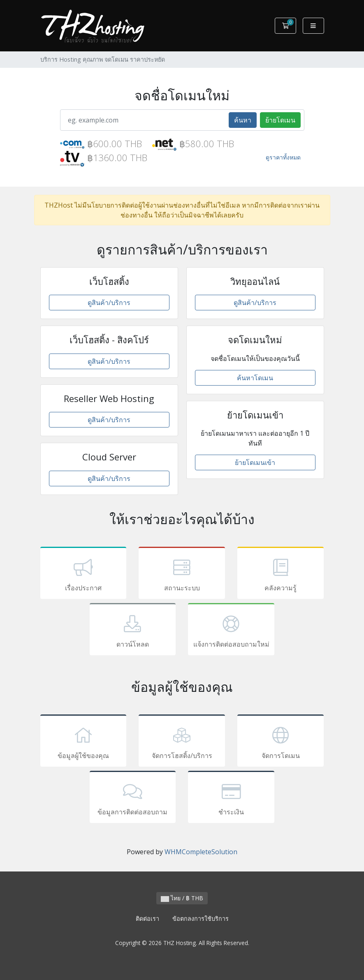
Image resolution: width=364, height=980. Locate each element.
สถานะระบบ (182, 574)
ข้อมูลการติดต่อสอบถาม (133, 798)
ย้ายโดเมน (280, 120)
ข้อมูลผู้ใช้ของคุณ (83, 742)
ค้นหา (243, 120)
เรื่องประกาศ (83, 574)
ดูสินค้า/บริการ (109, 303)
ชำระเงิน (231, 798)
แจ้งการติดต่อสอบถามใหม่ (231, 631)
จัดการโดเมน (281, 742)
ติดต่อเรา (147, 919)
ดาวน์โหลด (133, 631)
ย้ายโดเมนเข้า (255, 462)
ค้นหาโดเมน (255, 378)
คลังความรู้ (281, 574)
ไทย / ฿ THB (182, 898)
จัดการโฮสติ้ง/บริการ (182, 742)
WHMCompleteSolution (201, 852)
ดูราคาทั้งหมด (283, 157)
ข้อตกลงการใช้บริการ (201, 919)
